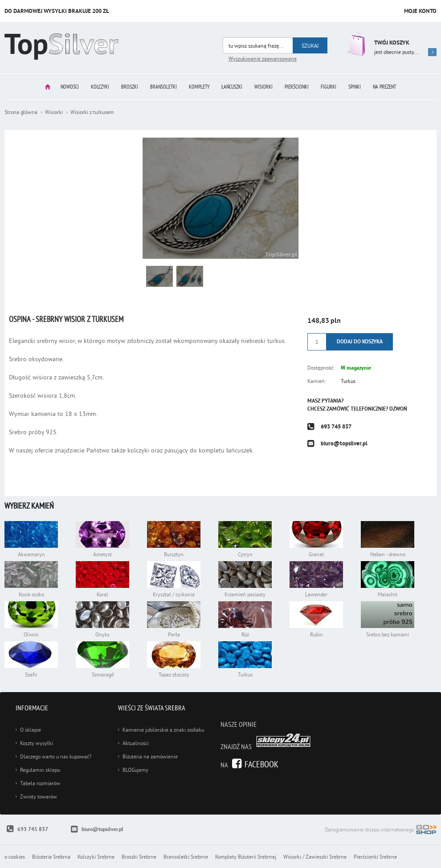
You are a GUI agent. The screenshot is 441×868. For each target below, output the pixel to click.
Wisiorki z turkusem (92, 112)
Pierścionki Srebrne (375, 857)
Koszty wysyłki (37, 743)
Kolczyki (100, 87)
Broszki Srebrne (139, 857)
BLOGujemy (135, 770)
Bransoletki (163, 87)
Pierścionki (297, 87)
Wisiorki (263, 87)
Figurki (329, 87)
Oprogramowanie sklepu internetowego (381, 830)
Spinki (355, 87)
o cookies (15, 857)
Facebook (261, 764)
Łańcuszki (232, 87)
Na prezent (384, 87)
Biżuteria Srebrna (51, 857)
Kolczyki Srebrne (96, 857)
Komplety (199, 87)
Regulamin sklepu (40, 770)
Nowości (70, 87)
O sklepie (31, 730)
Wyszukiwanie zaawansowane (263, 59)
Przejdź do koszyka (355, 44)
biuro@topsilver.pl (344, 443)
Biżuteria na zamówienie (150, 756)
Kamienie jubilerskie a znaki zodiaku (163, 730)
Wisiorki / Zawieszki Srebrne (315, 857)
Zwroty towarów (39, 797)
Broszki (130, 87)
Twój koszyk (392, 43)
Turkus (348, 381)
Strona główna (48, 87)
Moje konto (420, 11)
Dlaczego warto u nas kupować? (56, 756)
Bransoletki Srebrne (186, 857)
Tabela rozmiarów (40, 783)
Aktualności (136, 743)
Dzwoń (398, 409)
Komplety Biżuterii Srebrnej (246, 857)
